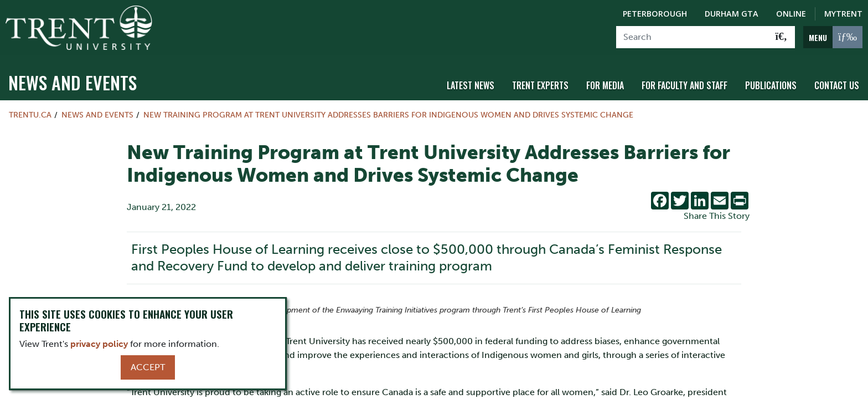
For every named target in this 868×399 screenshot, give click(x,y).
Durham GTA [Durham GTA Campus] (732, 14)
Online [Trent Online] (791, 14)
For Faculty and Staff (684, 85)
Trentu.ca (30, 114)
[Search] (692, 37)
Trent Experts (540, 85)
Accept (148, 367)
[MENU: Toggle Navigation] (833, 37)
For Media (605, 85)
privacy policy (99, 344)
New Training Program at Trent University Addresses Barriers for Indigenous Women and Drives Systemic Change (388, 114)
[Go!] (781, 37)
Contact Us (837, 85)
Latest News (471, 85)
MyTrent (843, 14)
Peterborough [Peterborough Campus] (655, 14)
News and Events (73, 82)
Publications (771, 85)
